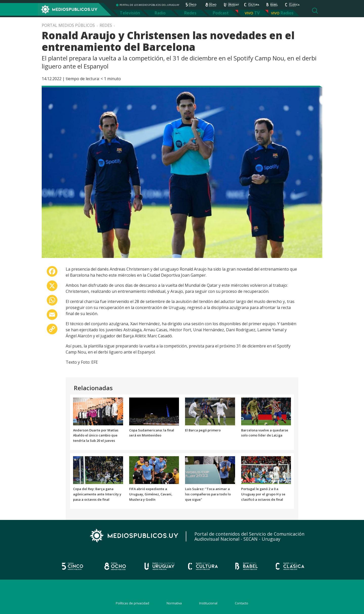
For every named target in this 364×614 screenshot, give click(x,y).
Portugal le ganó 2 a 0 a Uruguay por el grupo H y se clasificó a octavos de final (263, 494)
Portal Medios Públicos (68, 25)
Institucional (208, 603)
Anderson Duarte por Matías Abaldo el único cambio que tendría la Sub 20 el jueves (96, 435)
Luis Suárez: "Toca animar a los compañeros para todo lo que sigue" (208, 494)
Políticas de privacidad (132, 603)
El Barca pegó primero (203, 430)
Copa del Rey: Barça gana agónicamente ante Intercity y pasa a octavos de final (97, 494)
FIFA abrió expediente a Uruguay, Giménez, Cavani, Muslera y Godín (151, 494)
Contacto (242, 603)
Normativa (174, 603)
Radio (160, 13)
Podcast (221, 13)
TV (257, 13)
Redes (190, 13)
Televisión (130, 13)
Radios (287, 13)
